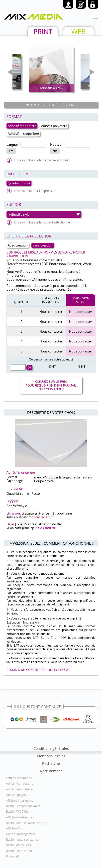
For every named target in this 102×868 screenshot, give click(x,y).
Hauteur (56, 145)
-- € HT (51, 366)
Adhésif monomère (19, 789)
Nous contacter (51, 312)
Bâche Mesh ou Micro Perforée (28, 823)
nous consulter (43, 517)
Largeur (12, 145)
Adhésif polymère (18, 795)
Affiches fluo (15, 828)
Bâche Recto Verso (19, 851)
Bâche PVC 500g (17, 812)
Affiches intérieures (20, 800)
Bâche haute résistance (22, 840)
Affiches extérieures (20, 817)
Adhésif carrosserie (20, 783)
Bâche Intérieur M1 (19, 845)
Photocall (12, 856)
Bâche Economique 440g (23, 806)
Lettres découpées (19, 778)
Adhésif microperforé (21, 834)
